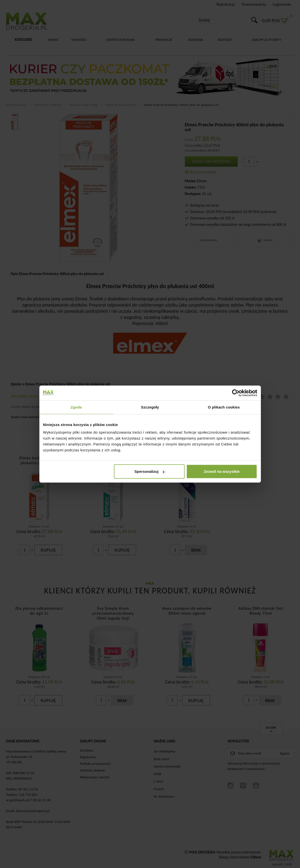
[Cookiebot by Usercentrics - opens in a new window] (236, 393)
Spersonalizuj (149, 471)
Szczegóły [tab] (150, 407)
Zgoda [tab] (76, 407)
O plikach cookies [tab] (224, 407)
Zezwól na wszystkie (222, 471)
